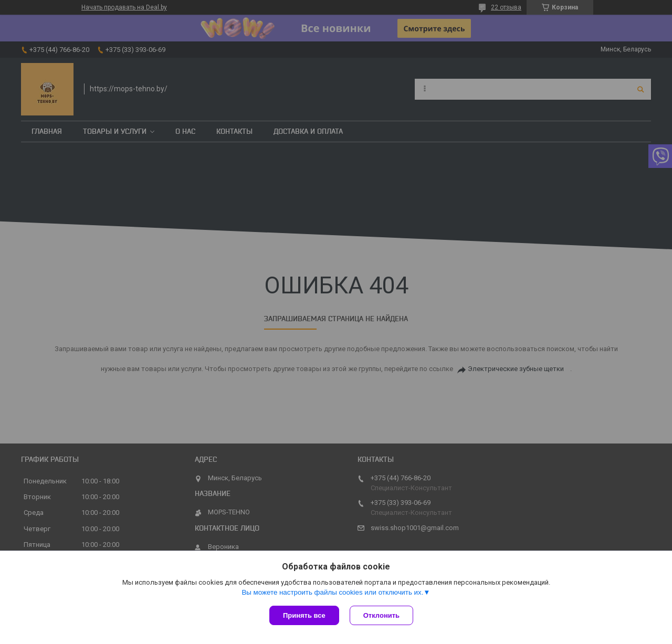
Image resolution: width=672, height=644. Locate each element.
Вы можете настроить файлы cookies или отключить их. (332, 592)
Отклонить (381, 615)
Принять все (304, 615)
